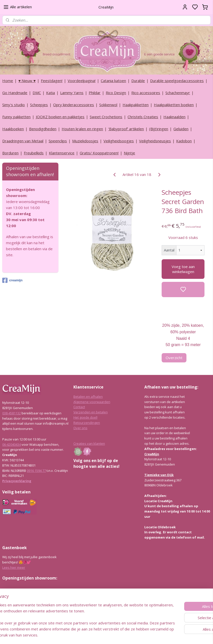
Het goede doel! (85, 417)
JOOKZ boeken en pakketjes (60, 117)
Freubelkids (34, 153)
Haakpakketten (136, 105)
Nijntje (129, 153)
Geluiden (181, 129)
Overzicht (174, 358)
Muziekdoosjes (85, 141)
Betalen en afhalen (88, 397)
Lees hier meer (14, 567)
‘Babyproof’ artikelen (126, 129)
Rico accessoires (146, 93)
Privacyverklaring (17, 481)
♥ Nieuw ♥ (27, 81)
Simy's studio (14, 105)
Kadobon (184, 141)
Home (8, 81)
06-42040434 (12, 444)
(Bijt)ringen (159, 129)
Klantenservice (62, 153)
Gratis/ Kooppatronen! (99, 153)
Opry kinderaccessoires (74, 105)
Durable (138, 81)
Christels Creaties (143, 117)
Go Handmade (15, 93)
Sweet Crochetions (106, 117)
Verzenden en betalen (91, 412)
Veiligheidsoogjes (119, 141)
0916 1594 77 (36, 471)
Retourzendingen (87, 423)
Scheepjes (39, 105)
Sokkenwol (108, 105)
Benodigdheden (43, 129)
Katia (50, 93)
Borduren (10, 153)
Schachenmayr (178, 93)
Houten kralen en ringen (82, 129)
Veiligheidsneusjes (155, 141)
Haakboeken (13, 129)
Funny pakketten (16, 117)
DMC (37, 93)
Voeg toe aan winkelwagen (183, 269)
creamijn (12, 280)
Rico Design (116, 93)
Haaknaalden (174, 117)
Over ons (80, 428)
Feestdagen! (52, 81)
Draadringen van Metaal (23, 141)
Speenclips (58, 141)
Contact (79, 407)
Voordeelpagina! (82, 81)
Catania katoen (113, 81)
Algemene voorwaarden (92, 402)
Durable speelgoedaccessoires (177, 81)
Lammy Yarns (72, 93)
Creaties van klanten (89, 443)
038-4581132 (12, 413)
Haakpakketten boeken (174, 105)
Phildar (95, 93)
